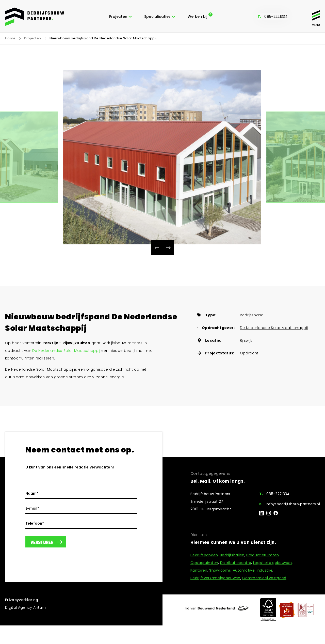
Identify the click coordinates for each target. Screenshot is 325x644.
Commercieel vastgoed (264, 578)
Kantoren (199, 570)
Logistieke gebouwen (272, 563)
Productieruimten (263, 555)
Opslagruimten (204, 563)
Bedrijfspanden (204, 555)
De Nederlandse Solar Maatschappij (66, 351)
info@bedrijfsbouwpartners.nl (293, 504)
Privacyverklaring (22, 600)
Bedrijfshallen (232, 555)
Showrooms (220, 570)
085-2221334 (276, 17)
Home (10, 38)
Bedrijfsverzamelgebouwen (215, 578)
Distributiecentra (236, 563)
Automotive (244, 570)
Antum (39, 607)
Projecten (32, 38)
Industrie (265, 570)
